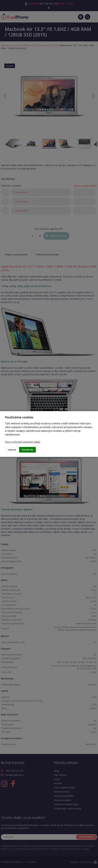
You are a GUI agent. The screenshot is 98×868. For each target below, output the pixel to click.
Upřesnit (12, 450)
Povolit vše (27, 450)
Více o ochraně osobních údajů (23, 442)
